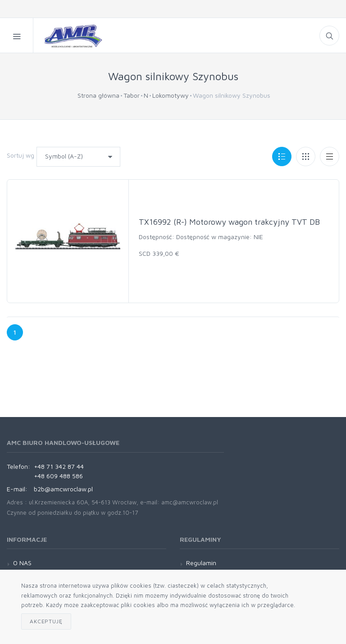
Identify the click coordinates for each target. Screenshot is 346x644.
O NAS (22, 563)
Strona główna (98, 95)
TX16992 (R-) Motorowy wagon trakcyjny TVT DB (229, 222)
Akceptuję (46, 621)
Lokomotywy (171, 95)
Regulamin (201, 563)
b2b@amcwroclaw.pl (63, 489)
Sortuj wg (20, 155)
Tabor (132, 95)
